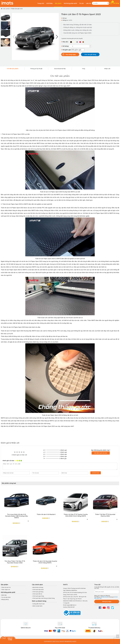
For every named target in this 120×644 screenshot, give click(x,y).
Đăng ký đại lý (5, 599)
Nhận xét (107, 69)
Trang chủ (41, 3)
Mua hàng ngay (71, 54)
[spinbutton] (79, 46)
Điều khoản (105, 597)
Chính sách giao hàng (38, 596)
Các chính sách (37, 585)
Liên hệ (88, 3)
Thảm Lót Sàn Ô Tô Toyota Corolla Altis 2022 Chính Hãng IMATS (76, 515)
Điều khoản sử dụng (38, 587)
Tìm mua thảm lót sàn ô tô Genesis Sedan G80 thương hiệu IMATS (17, 516)
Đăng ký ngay (107, 601)
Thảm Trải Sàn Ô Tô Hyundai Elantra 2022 (105, 515)
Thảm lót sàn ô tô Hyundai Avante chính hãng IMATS (45, 562)
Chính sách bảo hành (38, 590)
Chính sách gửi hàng (38, 592)
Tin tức (82, 3)
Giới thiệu (49, 3)
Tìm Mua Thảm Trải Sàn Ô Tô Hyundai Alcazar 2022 (15, 562)
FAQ (84, 69)
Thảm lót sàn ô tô (17, 9)
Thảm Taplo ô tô (5, 590)
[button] (57, 37)
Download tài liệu (60, 69)
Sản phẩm (58, 3)
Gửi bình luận (96, 473)
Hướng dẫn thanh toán (38, 604)
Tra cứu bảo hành (6, 597)
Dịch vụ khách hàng (39, 601)
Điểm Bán (4, 595)
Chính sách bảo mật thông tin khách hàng (43, 598)
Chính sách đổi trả (37, 594)
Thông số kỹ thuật (36, 69)
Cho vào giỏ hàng (90, 54)
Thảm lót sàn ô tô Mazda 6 (46, 514)
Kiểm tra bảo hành (37, 606)
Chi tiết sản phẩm (13, 69)
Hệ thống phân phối (70, 3)
